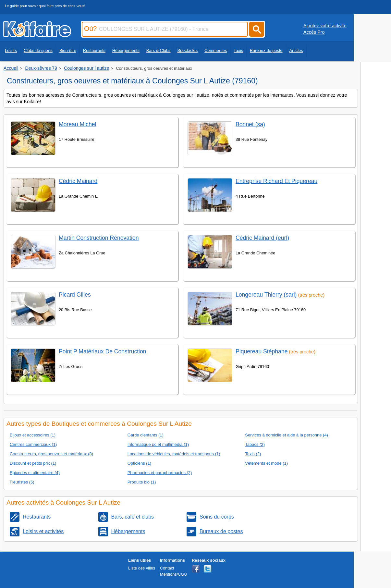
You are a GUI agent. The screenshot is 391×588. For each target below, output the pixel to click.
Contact (167, 568)
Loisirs (11, 50)
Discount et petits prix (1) (33, 463)
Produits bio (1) (142, 482)
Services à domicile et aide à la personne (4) (287, 435)
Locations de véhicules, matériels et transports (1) (174, 454)
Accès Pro (314, 32)
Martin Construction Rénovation (99, 238)
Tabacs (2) (255, 444)
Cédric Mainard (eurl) (262, 238)
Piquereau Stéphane (262, 351)
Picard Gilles (75, 295)
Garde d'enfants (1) (146, 435)
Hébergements (126, 50)
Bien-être (68, 50)
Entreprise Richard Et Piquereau (276, 181)
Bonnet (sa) (250, 124)
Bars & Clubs (159, 50)
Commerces (216, 50)
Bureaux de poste (266, 50)
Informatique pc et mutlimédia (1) (158, 444)
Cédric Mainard (78, 181)
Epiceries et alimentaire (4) (35, 473)
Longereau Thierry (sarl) (266, 295)
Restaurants (94, 50)
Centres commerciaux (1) (33, 444)
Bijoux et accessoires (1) (33, 435)
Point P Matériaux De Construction (103, 351)
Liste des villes (142, 568)
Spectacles (187, 50)
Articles (296, 50)
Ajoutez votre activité (325, 26)
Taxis (238, 50)
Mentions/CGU (174, 574)
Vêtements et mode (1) (266, 463)
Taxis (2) (253, 454)
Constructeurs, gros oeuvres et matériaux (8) (51, 454)
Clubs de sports (38, 50)
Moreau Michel (77, 124)
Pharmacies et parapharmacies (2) (160, 473)
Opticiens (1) (139, 463)
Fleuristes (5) (22, 482)
